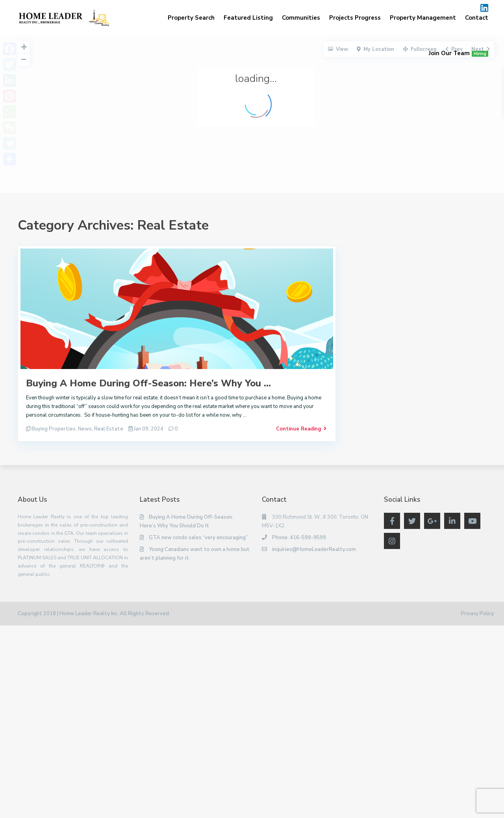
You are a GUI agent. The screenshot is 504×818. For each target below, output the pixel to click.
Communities (301, 18)
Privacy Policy (478, 614)
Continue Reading (301, 429)
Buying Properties (54, 429)
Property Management (423, 18)
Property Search (191, 18)
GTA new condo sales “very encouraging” (198, 538)
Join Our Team (459, 53)
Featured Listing (248, 18)
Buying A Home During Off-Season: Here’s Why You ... (148, 383)
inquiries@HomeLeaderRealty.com (314, 549)
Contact (477, 18)
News (85, 429)
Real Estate (109, 429)
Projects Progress (355, 18)
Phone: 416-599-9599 (299, 538)
